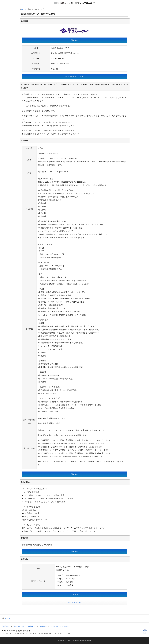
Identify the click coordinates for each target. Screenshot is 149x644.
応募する (74, 40)
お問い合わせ (19, 626)
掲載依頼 (32, 626)
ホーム (24, 9)
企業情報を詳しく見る (75, 76)
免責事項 (43, 626)
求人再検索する (74, 602)
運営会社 (6, 626)
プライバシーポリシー (60, 626)
